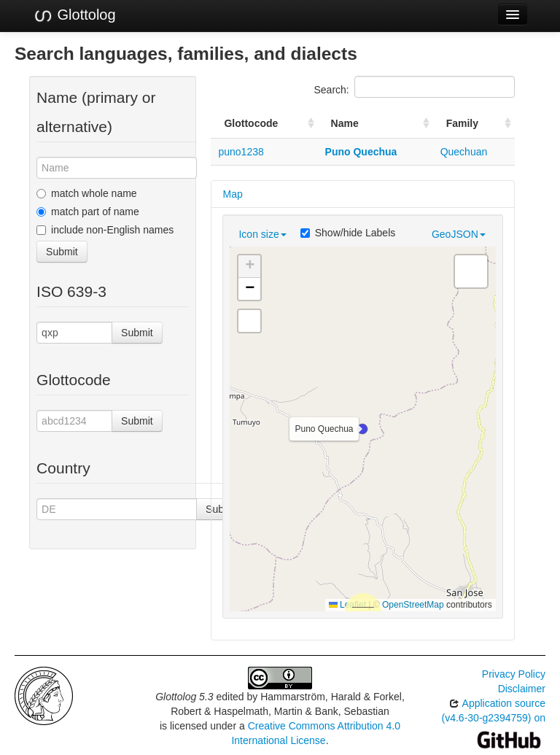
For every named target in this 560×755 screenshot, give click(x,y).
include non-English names (105, 230)
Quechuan (464, 152)
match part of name (88, 212)
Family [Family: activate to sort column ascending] (462, 123)
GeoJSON (459, 234)
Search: (415, 87)
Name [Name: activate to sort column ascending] (345, 123)
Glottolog (74, 15)
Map (232, 194)
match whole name (87, 193)
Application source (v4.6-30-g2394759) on (494, 721)
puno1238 (241, 152)
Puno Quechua (361, 152)
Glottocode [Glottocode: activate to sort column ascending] (251, 123)
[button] (362, 429)
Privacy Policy (514, 674)
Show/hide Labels (348, 233)
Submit (62, 252)
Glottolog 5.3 (184, 697)
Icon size (262, 234)
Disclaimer (522, 689)
